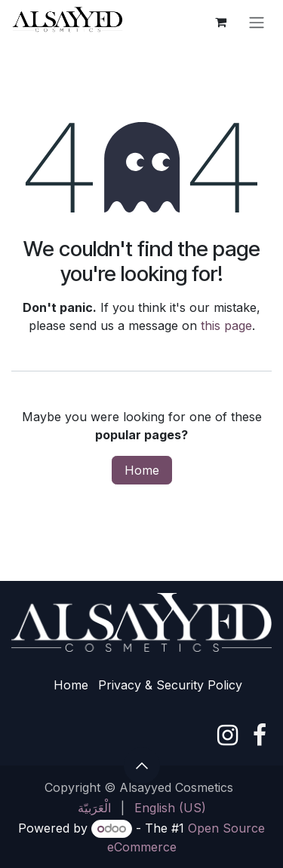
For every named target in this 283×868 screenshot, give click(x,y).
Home (142, 470)
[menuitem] (94, 808)
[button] (142, 766)
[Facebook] (260, 735)
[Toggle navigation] (257, 22)
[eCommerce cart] (220, 22)
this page (226, 325)
